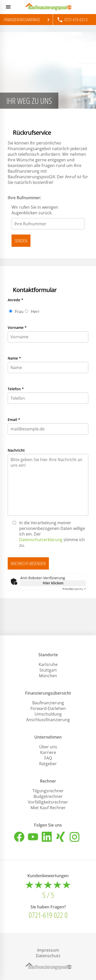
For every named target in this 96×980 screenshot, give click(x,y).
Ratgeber (48, 764)
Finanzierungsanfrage (28, 20)
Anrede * (15, 300)
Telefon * (16, 389)
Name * (14, 358)
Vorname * (17, 327)
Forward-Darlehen (48, 708)
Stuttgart (48, 670)
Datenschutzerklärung (41, 540)
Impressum (48, 950)
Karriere (48, 752)
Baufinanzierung (48, 703)
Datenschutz (48, 956)
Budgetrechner (48, 796)
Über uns (48, 747)
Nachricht (16, 450)
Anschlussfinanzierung (48, 720)
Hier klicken (53, 583)
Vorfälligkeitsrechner (48, 802)
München (48, 676)
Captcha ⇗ (74, 589)
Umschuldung (48, 714)
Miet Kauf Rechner (48, 808)
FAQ (48, 758)
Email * (14, 420)
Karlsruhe (48, 664)
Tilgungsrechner (48, 791)
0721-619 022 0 (48, 915)
